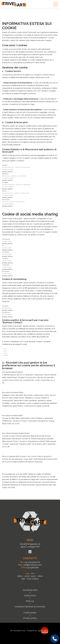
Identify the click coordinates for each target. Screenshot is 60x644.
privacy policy (7, 172)
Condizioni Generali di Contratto (30, 607)
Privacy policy (30, 618)
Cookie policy (30, 613)
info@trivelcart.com (30, 565)
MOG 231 (30, 601)
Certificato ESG (30, 590)
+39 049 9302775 (30, 562)
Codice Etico (30, 596)
